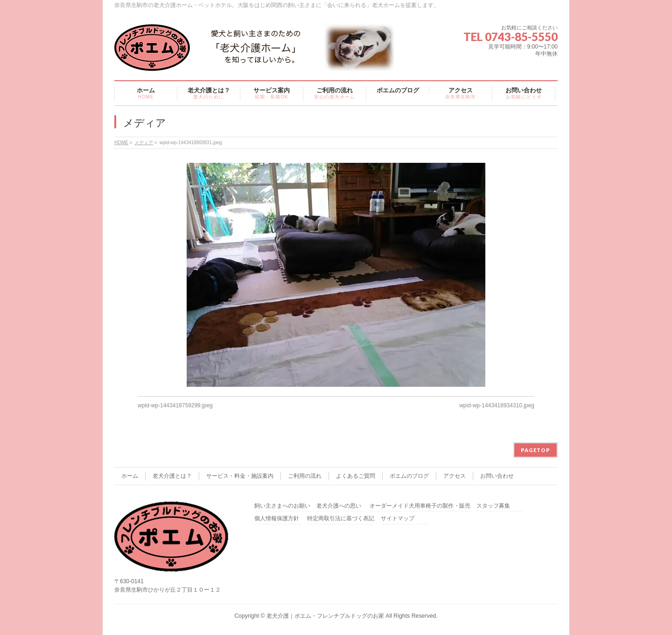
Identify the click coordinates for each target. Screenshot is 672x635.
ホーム (130, 476)
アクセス (455, 476)
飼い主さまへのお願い (282, 506)
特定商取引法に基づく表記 (341, 519)
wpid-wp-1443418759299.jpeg (175, 405)
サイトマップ (398, 519)
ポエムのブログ (409, 476)
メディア (144, 143)
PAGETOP (535, 450)
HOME (121, 143)
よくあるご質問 (356, 476)
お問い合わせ (497, 476)
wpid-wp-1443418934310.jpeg (497, 405)
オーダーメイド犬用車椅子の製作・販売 (420, 506)
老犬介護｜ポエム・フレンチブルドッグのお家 (325, 616)
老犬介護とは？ (172, 476)
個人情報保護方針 (277, 519)
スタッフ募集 (493, 506)
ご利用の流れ (305, 476)
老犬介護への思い (339, 506)
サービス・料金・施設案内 (240, 476)
